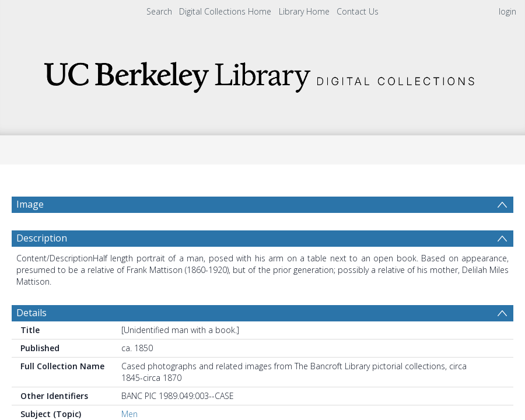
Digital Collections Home (225, 11)
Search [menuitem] (159, 11)
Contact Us (358, 11)
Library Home (304, 11)
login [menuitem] (508, 11)
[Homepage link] (262, 74)
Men (129, 414)
